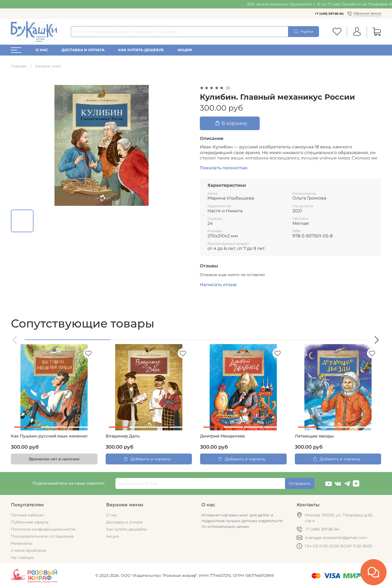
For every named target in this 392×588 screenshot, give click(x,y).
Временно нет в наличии (54, 459)
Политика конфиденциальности (43, 529)
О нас (42, 50)
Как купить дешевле (141, 50)
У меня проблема (28, 550)
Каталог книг (48, 66)
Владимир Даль (123, 436)
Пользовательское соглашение (42, 536)
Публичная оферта (30, 522)
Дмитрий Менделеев (222, 436)
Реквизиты (22, 543)
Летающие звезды (314, 436)
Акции (185, 50)
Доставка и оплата (83, 50)
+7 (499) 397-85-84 (329, 14)
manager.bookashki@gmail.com (336, 538)
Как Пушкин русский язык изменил (49, 436)
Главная (19, 66)
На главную (22, 558)
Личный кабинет (27, 515)
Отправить (300, 483)
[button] (15, 340)
